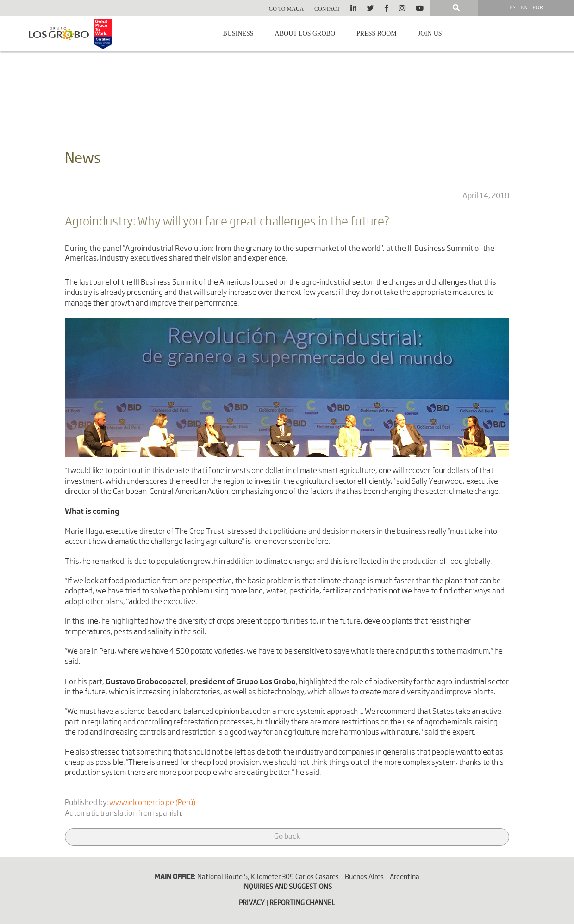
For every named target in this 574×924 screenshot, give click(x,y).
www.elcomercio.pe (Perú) (152, 803)
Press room (377, 34)
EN (524, 7)
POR (538, 7)
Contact (327, 9)
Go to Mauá (287, 9)
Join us (430, 34)
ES (512, 7)
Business (238, 34)
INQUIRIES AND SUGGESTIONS (287, 887)
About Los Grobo (305, 34)
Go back (287, 837)
